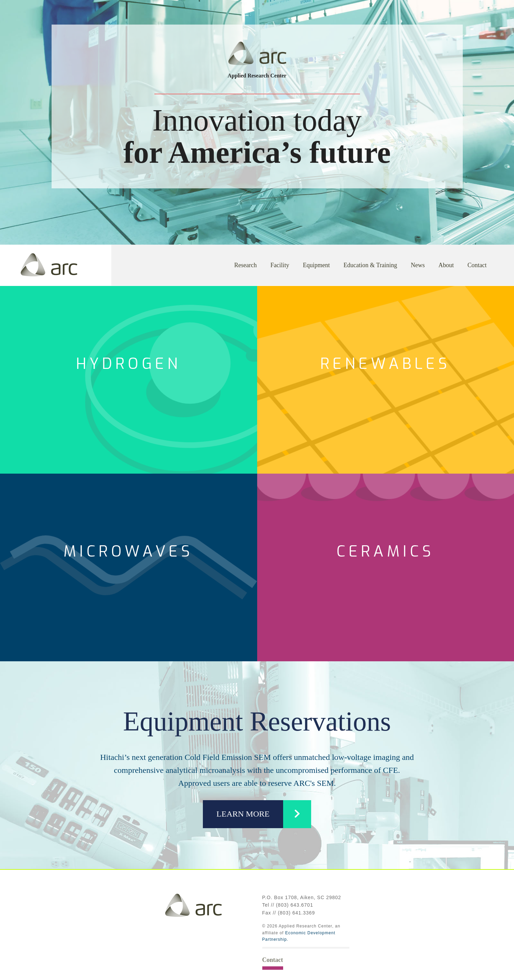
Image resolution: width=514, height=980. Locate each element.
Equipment (316, 265)
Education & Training (370, 265)
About (446, 265)
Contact (477, 265)
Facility (280, 265)
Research (246, 265)
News (418, 265)
